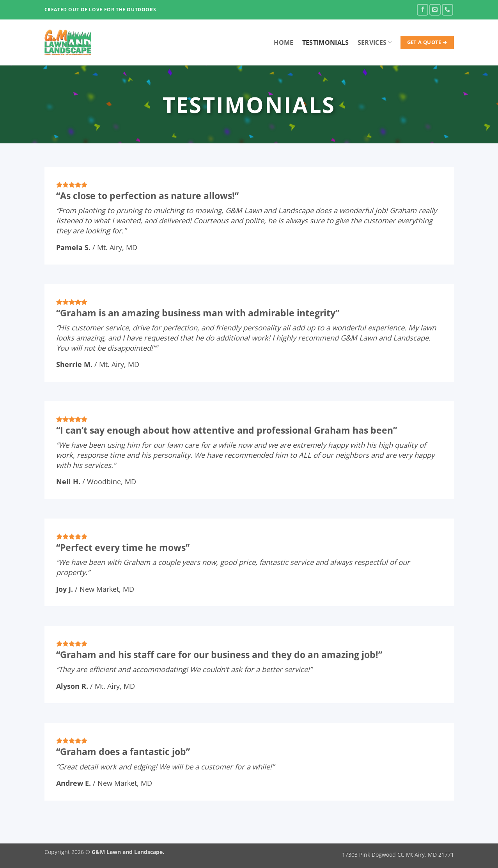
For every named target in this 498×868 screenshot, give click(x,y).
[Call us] (447, 10)
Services (375, 42)
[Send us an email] (435, 10)
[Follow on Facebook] (423, 10)
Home (284, 42)
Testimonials (326, 42)
